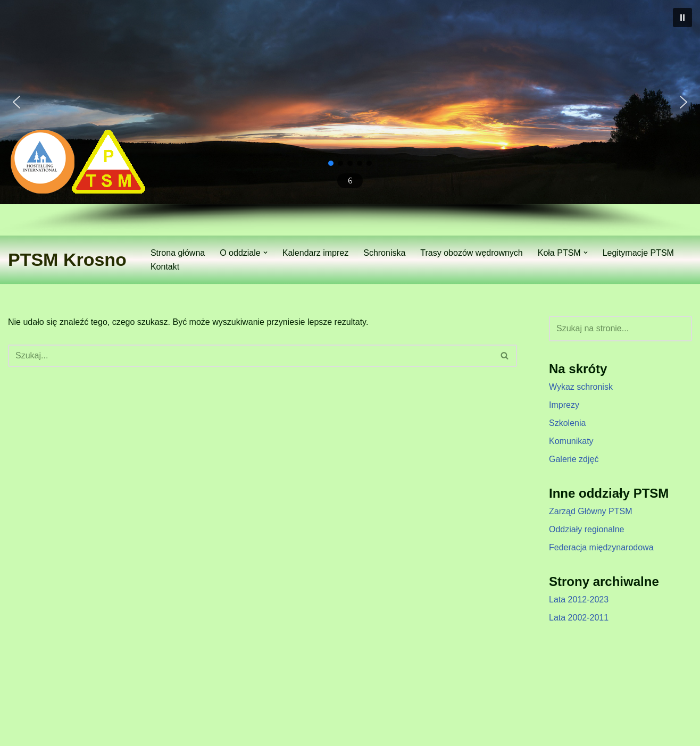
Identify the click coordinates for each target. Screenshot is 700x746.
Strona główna (178, 253)
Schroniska (384, 253)
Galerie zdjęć (574, 459)
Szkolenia (567, 423)
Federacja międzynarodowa (601, 547)
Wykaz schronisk (581, 387)
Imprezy (564, 405)
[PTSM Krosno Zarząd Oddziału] (67, 260)
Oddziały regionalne (586, 529)
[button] (682, 18)
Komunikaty (571, 441)
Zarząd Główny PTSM (590, 511)
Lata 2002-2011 (579, 618)
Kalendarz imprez (316, 253)
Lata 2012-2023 (579, 600)
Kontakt (165, 267)
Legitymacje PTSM (638, 253)
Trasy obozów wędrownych (471, 253)
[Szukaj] (251, 356)
